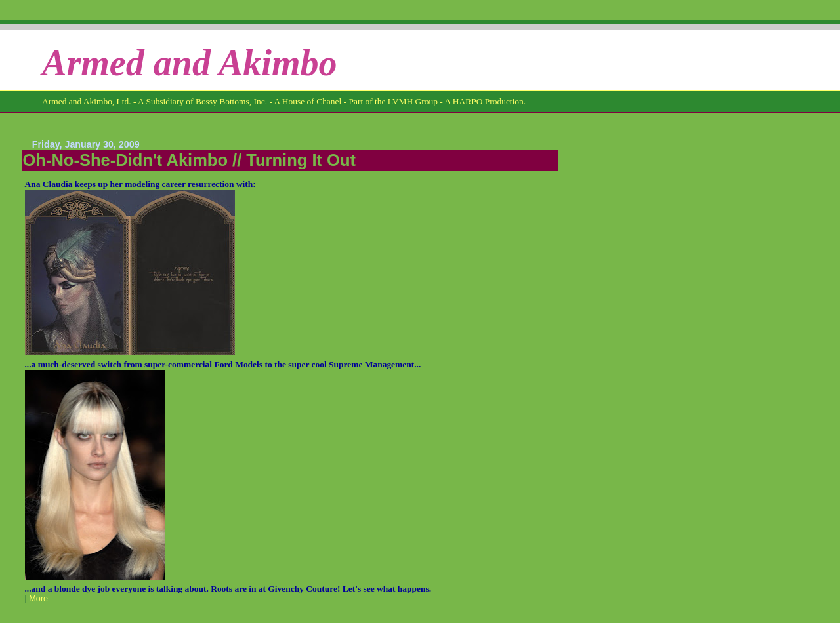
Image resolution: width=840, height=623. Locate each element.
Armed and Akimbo (190, 63)
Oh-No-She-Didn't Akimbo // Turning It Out (190, 160)
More (38, 599)
